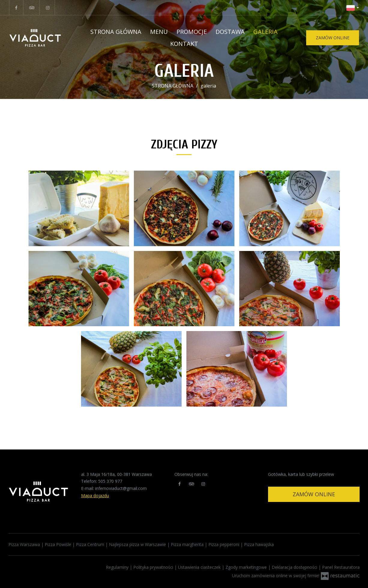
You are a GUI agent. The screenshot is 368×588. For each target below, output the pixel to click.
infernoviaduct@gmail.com (121, 488)
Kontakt (184, 44)
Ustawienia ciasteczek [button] (200, 567)
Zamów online (314, 494)
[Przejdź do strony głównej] (42, 38)
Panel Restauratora (341, 567)
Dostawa (230, 32)
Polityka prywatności (154, 567)
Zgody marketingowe (247, 567)
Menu (159, 32)
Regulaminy (118, 567)
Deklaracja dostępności (295, 567)
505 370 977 (110, 481)
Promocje (192, 32)
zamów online (333, 38)
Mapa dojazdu (95, 495)
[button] (353, 7)
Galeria (265, 32)
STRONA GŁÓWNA (116, 32)
